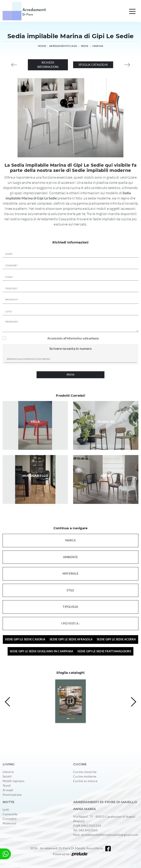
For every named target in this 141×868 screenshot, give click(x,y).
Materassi (9, 823)
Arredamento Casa (63, 46)
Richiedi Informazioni (48, 65)
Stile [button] (70, 590)
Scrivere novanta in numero (71, 348)
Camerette (10, 814)
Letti (6, 810)
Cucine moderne (85, 776)
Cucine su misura (85, 781)
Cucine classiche (85, 772)
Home (42, 46)
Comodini (10, 819)
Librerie (8, 772)
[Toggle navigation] (132, 11)
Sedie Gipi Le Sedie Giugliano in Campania (41, 651)
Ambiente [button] (71, 557)
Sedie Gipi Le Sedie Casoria (25, 639)
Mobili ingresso (13, 781)
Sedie (85, 46)
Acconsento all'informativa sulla (73, 338)
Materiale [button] (70, 574)
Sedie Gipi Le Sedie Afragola (71, 639)
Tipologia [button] (70, 607)
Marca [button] (70, 540)
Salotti (7, 776)
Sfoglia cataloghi (93, 65)
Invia (70, 375)
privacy (94, 338)
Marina (98, 46)
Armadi (8, 790)
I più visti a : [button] (71, 623)
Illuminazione (12, 795)
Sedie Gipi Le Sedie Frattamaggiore (104, 651)
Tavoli (7, 785)
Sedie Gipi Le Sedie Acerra (116, 639)
